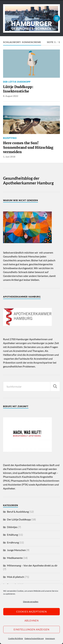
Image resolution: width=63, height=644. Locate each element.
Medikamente (15, 558)
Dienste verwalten (31, 602)
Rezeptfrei (10, 138)
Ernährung (13, 542)
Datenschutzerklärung (34, 638)
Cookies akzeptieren (31, 612)
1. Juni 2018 (9, 157)
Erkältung (12, 535)
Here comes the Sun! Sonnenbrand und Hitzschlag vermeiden (28, 147)
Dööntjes (12, 527)
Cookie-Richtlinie (16, 638)
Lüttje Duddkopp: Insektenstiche (18, 89)
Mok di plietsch (16, 577)
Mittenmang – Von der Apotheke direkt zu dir (32, 565)
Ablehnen (32, 620)
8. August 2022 (11, 96)
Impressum (50, 638)
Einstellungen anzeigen (31, 629)
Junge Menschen (16, 550)
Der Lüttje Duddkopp (17, 82)
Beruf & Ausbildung (18, 512)
